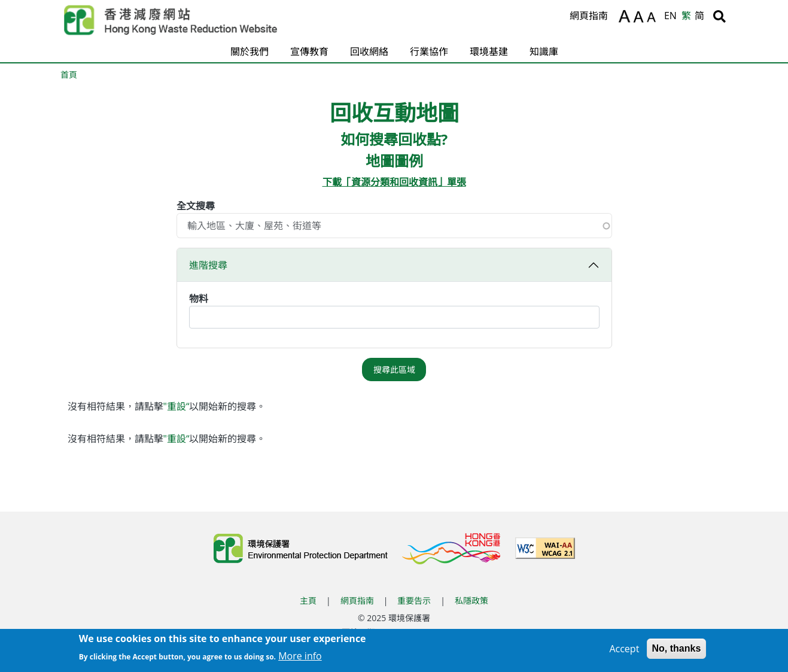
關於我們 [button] (250, 51)
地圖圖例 (394, 161)
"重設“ (177, 406)
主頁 (308, 600)
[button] (394, 298)
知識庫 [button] (544, 51)
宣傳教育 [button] (309, 51)
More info (300, 659)
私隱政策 (471, 600)
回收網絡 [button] (369, 51)
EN (670, 16)
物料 (199, 299)
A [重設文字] (639, 17)
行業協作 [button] (429, 51)
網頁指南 (589, 16)
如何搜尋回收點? (394, 140)
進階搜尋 (208, 265)
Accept (624, 652)
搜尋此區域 (394, 370)
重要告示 (414, 600)
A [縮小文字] (653, 19)
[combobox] (394, 317)
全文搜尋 (196, 206)
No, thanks (677, 652)
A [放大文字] (624, 16)
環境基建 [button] (489, 51)
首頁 (69, 75)
